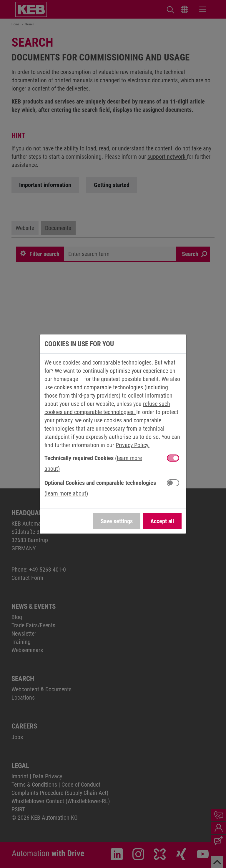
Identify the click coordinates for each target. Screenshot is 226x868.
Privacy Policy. (133, 445)
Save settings (117, 521)
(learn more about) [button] (66, 493)
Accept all (162, 521)
